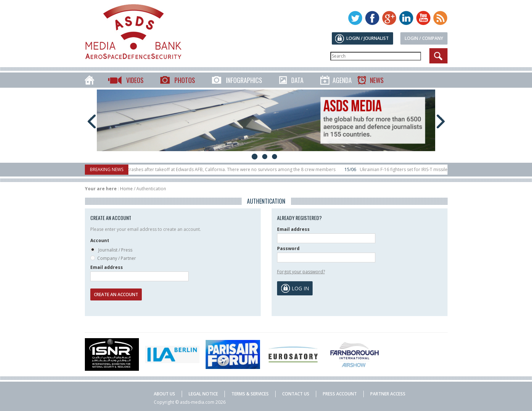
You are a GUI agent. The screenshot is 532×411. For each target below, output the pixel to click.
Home (126, 189)
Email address (107, 267)
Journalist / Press (111, 250)
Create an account (116, 294)
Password (288, 248)
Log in (300, 288)
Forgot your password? (301, 272)
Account (100, 240)
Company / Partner (113, 259)
